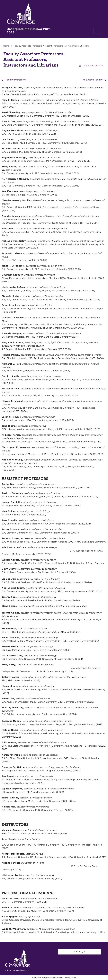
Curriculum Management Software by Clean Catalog (54, 978)
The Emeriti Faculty (92, 80)
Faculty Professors (16, 80)
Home (6, 46)
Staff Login (79, 952)
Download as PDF (91, 65)
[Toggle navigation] (97, 31)
